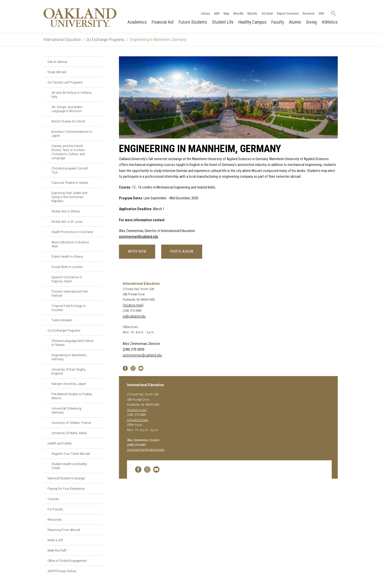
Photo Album (182, 252)
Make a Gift (55, 540)
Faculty (278, 22)
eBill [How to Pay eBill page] (217, 13)
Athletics (330, 22)
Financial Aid (163, 22)
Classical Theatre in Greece (70, 183)
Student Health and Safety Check (69, 466)
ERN (321, 13)
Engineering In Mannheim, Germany (69, 357)
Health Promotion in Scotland (72, 232)
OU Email (267, 13)
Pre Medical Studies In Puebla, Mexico (72, 396)
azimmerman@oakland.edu (139, 237)
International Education (62, 40)
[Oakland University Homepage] (80, 17)
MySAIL (252, 13)
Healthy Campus (252, 22)
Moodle (238, 13)
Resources (55, 519)
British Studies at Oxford (68, 121)
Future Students (193, 22)
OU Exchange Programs (105, 40)
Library (205, 13)
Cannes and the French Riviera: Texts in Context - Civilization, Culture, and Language (69, 152)
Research (309, 13)
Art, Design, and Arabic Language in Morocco (67, 109)
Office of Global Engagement (67, 561)
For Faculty (55, 509)
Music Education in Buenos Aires (70, 244)
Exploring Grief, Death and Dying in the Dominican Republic (69, 197)
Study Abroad (57, 72)
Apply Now (137, 252)
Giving (311, 22)
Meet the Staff (57, 550)
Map (226, 13)
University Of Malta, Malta (69, 433)
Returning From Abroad (64, 530)
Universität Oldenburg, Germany (67, 410)
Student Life (223, 22)
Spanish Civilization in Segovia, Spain (67, 279)
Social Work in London (67, 267)
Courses (53, 499)
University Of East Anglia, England (69, 371)
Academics (137, 22)
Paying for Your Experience (66, 488)
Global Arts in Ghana (66, 211)
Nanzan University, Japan (69, 384)
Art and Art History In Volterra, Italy (72, 95)
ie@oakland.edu (134, 316)
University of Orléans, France (71, 423)
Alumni (295, 22)
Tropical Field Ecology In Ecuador (69, 308)
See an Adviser (57, 62)
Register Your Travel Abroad (71, 454)
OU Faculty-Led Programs (65, 82)
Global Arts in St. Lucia (67, 221)
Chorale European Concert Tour (70, 170)
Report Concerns (288, 13)
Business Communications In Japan (72, 133)
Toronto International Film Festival (70, 293)
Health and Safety (60, 443)
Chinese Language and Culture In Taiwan (72, 343)
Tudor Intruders (62, 320)
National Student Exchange (66, 478)
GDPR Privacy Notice (62, 571)
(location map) (133, 305)
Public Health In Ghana (67, 256)
